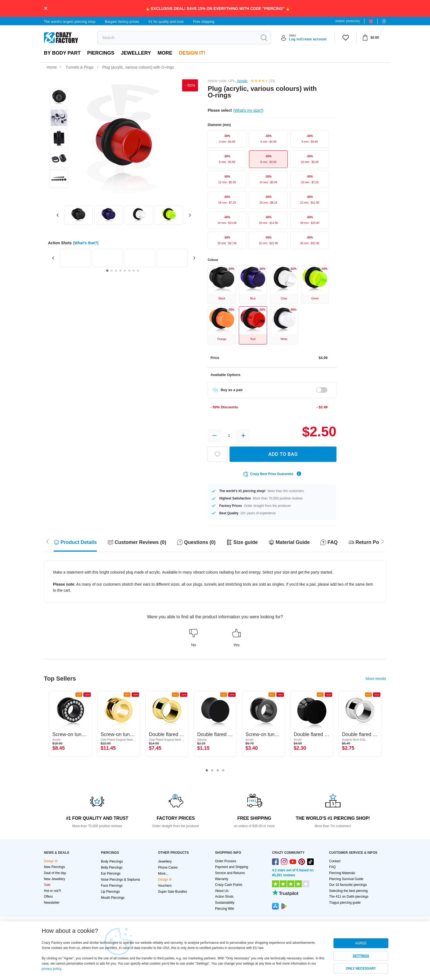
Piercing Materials (342, 873)
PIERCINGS (101, 53)
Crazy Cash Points (229, 885)
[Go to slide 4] (120, 271)
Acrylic (242, 81)
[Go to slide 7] (134, 271)
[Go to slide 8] (138, 271)
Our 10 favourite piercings (348, 885)
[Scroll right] (47, 541)
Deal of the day (55, 873)
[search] (177, 38)
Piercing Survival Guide (346, 879)
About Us (222, 891)
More (165, 53)
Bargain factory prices (122, 22)
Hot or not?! (53, 891)
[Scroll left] (383, 541)
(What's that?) (86, 243)
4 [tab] (223, 771)
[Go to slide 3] (116, 271)
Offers (48, 897)
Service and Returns (230, 873)
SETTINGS (361, 956)
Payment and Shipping (232, 867)
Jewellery (136, 53)
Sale (47, 885)
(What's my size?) (248, 110)
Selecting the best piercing (348, 891)
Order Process (226, 861)
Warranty (222, 879)
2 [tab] (212, 771)
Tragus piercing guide (345, 903)
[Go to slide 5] (125, 271)
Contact (335, 861)
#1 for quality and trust (166, 22)
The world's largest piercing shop (70, 22)
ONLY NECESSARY (361, 968)
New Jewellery (54, 879)
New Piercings (54, 867)
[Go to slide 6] (129, 271)
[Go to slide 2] (112, 271)
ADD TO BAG (283, 454)
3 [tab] (218, 771)
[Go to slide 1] (107, 271)
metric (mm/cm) (348, 21)
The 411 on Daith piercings (349, 897)
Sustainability (225, 903)
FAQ (332, 867)
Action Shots (224, 897)
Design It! (192, 53)
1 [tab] (207, 771)
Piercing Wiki (224, 909)
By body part (62, 53)
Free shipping (204, 22)
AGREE (361, 943)
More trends (376, 679)
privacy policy (51, 969)
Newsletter (52, 903)
